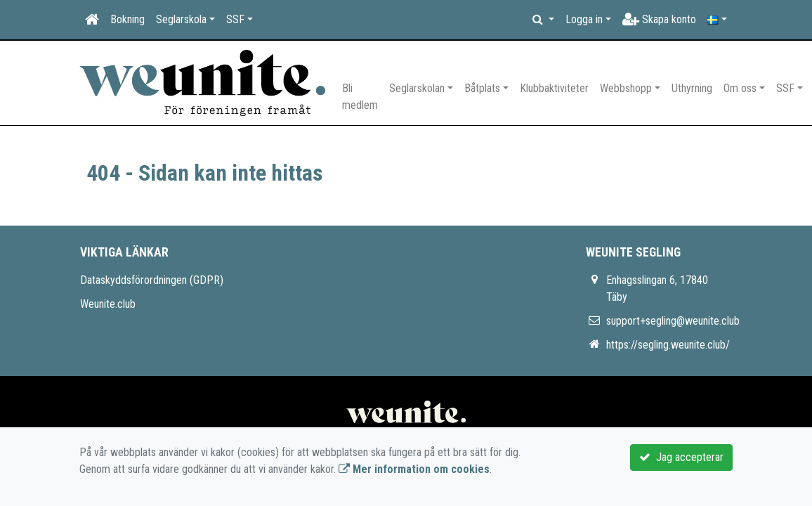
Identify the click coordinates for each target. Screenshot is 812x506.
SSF (235, 19)
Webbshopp (626, 88)
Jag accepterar (681, 457)
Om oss (740, 88)
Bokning (127, 19)
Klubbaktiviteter (554, 88)
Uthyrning (692, 88)
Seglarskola (181, 19)
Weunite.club (108, 304)
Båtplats (482, 88)
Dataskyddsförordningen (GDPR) (152, 280)
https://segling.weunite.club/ (668, 345)
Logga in (584, 19)
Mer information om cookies (414, 469)
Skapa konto (659, 19)
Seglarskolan (417, 88)
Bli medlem (360, 97)
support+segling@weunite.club (673, 321)
